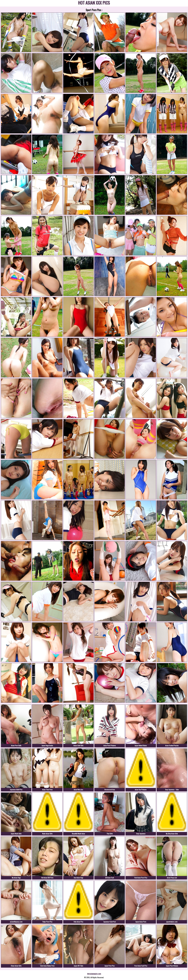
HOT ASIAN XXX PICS (94, 3)
